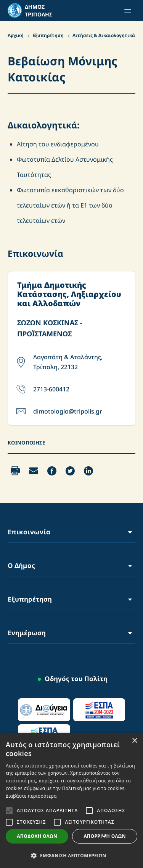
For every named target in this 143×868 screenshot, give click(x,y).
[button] (71, 855)
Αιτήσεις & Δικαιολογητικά (104, 35)
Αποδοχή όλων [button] (37, 836)
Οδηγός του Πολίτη (76, 679)
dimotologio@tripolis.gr (68, 411)
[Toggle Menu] (130, 532)
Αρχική (16, 35)
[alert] (71, 800)
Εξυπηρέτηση (49, 35)
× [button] (134, 741)
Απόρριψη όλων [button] (104, 836)
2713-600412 (51, 389)
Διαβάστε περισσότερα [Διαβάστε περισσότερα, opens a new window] (31, 796)
